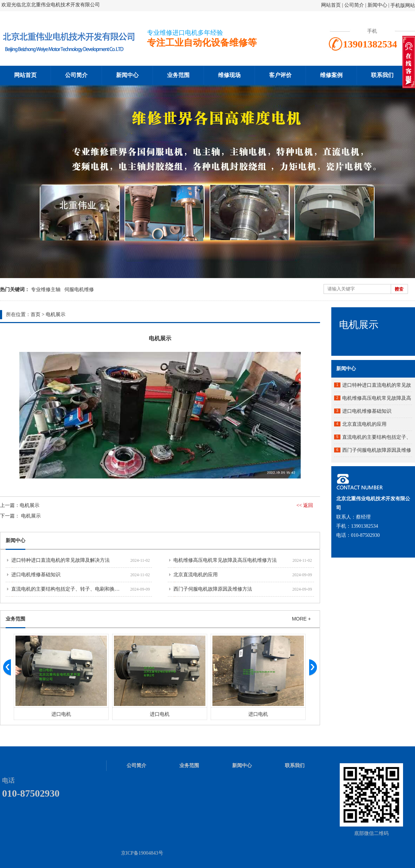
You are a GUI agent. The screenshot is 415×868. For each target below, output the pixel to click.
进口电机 (61, 714)
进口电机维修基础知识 (36, 575)
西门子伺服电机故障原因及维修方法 (213, 589)
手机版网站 (403, 5)
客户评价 (280, 75)
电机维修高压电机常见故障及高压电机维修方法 (225, 560)
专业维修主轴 (46, 290)
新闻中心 (377, 5)
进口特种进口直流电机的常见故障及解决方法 (60, 560)
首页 (36, 314)
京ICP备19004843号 (142, 853)
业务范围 (178, 75)
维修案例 (331, 75)
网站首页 (331, 5)
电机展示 (56, 314)
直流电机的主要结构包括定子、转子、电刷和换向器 (68, 589)
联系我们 (382, 75)
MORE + (301, 619)
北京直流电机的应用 (196, 575)
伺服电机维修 (79, 290)
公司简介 (355, 5)
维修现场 (229, 75)
